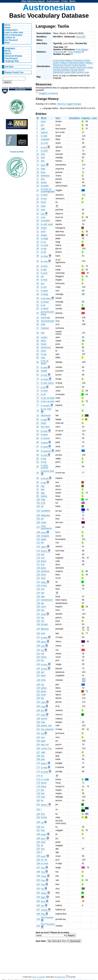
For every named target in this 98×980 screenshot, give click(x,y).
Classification (11, 58)
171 (38, 767)
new (43, 737)
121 (38, 578)
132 (38, 618)
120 (38, 575)
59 (38, 337)
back (43, 165)
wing (43, 500)
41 (38, 270)
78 (38, 411)
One (43, 868)
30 (38, 228)
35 (38, 245)
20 (38, 190)
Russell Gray (61, 977)
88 (38, 451)
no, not (44, 860)
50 (38, 302)
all (42, 845)
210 (38, 926)
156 (38, 710)
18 (38, 182)
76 (38, 401)
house (44, 344)
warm (43, 642)
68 (38, 371)
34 (38, 242)
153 (38, 698)
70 (38, 379)
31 (38, 232)
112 (38, 547)
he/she (44, 817)
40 (38, 266)
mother (44, 337)
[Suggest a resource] (48, 93)
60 (38, 341)
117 (38, 565)
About (7, 27)
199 (38, 876)
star (43, 610)
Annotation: (75, 118)
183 (38, 814)
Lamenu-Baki (70, 72)
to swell (44, 447)
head (43, 206)
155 (38, 706)
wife (43, 333)
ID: (38, 118)
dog (43, 486)
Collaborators (11, 30)
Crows (65, 1)
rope (43, 358)
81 (38, 423)
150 (38, 688)
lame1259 (81, 37)
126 (38, 597)
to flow (44, 586)
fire (42, 660)
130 (38, 610)
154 (38, 702)
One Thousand (48, 924)
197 (38, 867)
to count (44, 863)
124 (38, 589)
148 (38, 680)
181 (38, 805)
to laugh (44, 238)
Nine (43, 902)
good (43, 741)
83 (38, 431)
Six (42, 889)
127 (38, 600)
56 (38, 324)
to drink (44, 266)
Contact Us (10, 38)
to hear (44, 280)
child (43, 324)
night (43, 752)
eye (43, 283)
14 (38, 169)
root (43, 558)
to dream (45, 302)
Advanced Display (13, 56)
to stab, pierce (47, 383)
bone (43, 172)
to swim (44, 151)
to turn (44, 147)
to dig (43, 459)
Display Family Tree (14, 72)
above (44, 783)
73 (38, 391)
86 (38, 442)
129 (38, 607)
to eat (43, 252)
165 (38, 745)
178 (38, 793)
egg (43, 493)
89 (38, 455)
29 (38, 224)
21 (38, 195)
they (43, 830)
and (43, 849)
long (43, 706)
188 (38, 834)
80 (38, 419)
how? (43, 856)
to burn (44, 665)
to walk (44, 136)
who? (43, 839)
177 (38, 790)
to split (44, 420)
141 (38, 654)
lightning (45, 629)
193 (38, 852)
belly (43, 169)
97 (38, 489)
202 (38, 889)
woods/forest (47, 600)
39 (38, 261)
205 (38, 901)
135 (38, 629)
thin (43, 711)
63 (38, 351)
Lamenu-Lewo (83, 72)
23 (38, 202)
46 (38, 287)
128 (38, 603)
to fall (43, 483)
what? (44, 834)
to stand (44, 309)
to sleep (44, 294)
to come (44, 143)
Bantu (72, 1)
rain (43, 621)
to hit (43, 387)
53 (38, 313)
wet (42, 654)
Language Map (12, 61)
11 (38, 157)
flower (44, 561)
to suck (44, 273)
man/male (45, 318)
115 (38, 558)
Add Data (9, 67)
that (43, 793)
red (42, 685)
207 (38, 910)
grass (43, 568)
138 (38, 641)
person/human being (47, 313)
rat (42, 506)
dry (42, 650)
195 (38, 860)
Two (43, 872)
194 (38, 856)
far (42, 800)
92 (38, 467)
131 (38, 614)
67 (38, 367)
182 (38, 809)
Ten (43, 906)
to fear (44, 199)
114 (38, 554)
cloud (43, 614)
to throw (44, 478)
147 (38, 676)
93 (38, 473)
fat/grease (45, 515)
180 (38, 800)
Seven (44, 893)
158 (38, 719)
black (43, 676)
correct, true (46, 748)
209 (38, 919)
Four (43, 880)
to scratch (45, 406)
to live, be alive (48, 401)
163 (38, 737)
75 (38, 398)
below (44, 786)
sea (43, 589)
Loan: (94, 118)
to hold (44, 455)
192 (38, 849)
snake (44, 522)
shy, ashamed (47, 729)
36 (38, 249)
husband (45, 328)
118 (38, 568)
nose (43, 217)
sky (42, 603)
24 (38, 206)
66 (38, 362)
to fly (43, 503)
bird (43, 489)
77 (38, 405)
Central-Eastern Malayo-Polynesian (72, 62)
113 (38, 551)
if (41, 852)
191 (38, 845)
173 (38, 776)
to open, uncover (45, 467)
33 (38, 238)
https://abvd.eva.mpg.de (33, 1)
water (43, 582)
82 (38, 427)
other (43, 842)
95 (38, 482)
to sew (44, 367)
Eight (43, 897)
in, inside (45, 779)
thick (43, 715)
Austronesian (53, 1)
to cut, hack (46, 409)
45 (38, 283)
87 (38, 446)
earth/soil (45, 571)
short (43, 702)
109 (38, 536)
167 (38, 752)
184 (38, 817)
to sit (43, 305)
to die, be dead (48, 398)
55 (38, 321)
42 (38, 273)
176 (38, 786)
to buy (44, 462)
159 (38, 722)
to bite (44, 270)
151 (38, 691)
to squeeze (46, 451)
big (42, 698)
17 (38, 179)
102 (38, 506)
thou (43, 814)
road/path (45, 139)
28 (38, 221)
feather (44, 496)
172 (38, 772)
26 (38, 214)
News (7, 43)
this (42, 790)
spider (44, 539)
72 (38, 387)
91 (38, 462)
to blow (44, 638)
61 (38, 344)
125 (38, 593)
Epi (62, 72)
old (42, 734)
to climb (44, 772)
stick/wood (46, 415)
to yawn (44, 291)
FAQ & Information (14, 35)
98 (38, 493)
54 (38, 318)
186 (38, 827)
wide (43, 722)
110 (38, 539)
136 (38, 633)
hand (43, 121)
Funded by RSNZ (17, 152)
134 (38, 624)
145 (38, 668)
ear (42, 276)
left (42, 125)
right (43, 129)
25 (38, 210)
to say (44, 354)
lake (43, 597)
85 (38, 438)
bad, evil (45, 745)
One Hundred (47, 918)
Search (8, 53)
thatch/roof (46, 347)
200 (38, 880)
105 (38, 519)
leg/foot (44, 132)
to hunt (44, 375)
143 (38, 660)
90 (38, 459)
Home (7, 25)
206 (38, 905)
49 (38, 298)
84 (38, 435)
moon (43, 607)
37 (38, 252)
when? (44, 763)
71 (38, 383)
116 (38, 561)
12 (38, 161)
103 (38, 511)
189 (38, 838)
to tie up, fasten (45, 362)
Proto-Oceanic (74, 52)
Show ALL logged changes (69, 104)
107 (38, 527)
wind (43, 633)
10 (38, 154)
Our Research (11, 40)
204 (38, 897)
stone (43, 575)
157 (38, 715)
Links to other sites (14, 33)
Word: (44, 118)
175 (38, 783)
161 (38, 729)
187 (38, 830)
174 (38, 779)
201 (38, 884)
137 (38, 637)
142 (38, 657)
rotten (43, 547)
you (43, 827)
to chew (44, 256)
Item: (58, 118)
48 (38, 294)
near (43, 797)
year (43, 759)
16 (38, 176)
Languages (10, 48)
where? (44, 805)
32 (38, 235)
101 (38, 503)
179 (38, 797)
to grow (44, 443)
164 (38, 741)
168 (38, 756)
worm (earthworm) (46, 527)
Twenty (44, 910)
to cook (44, 261)
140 (38, 650)
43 (38, 276)
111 (38, 543)
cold (43, 646)
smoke (44, 669)
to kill (43, 394)
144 (38, 664)
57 (38, 328)
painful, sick (46, 726)
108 (38, 532)
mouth (44, 228)
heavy (44, 657)
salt (42, 593)
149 (38, 685)
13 (38, 165)
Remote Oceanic (69, 68)
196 (38, 863)
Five (43, 885)
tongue (44, 235)
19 (38, 186)
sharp (43, 423)
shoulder (45, 186)
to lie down (46, 298)
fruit (43, 565)
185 (38, 822)
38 (38, 256)
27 (38, 217)
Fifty (43, 914)
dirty (43, 154)
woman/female (47, 321)
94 (38, 478)
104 (38, 515)
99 (38, 496)
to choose (45, 438)
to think (44, 195)
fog (42, 618)
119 (38, 571)
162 (38, 733)
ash (43, 672)
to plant (44, 435)
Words (8, 51)
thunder (44, 624)
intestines (45, 176)
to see (44, 287)
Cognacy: (86, 118)
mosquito (45, 536)
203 (38, 893)
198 (38, 872)
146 (38, 672)
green (43, 691)
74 (38, 394)
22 (38, 199)
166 (38, 748)
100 (38, 500)
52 (38, 309)
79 (38, 415)
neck (43, 210)
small (43, 695)
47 (38, 291)
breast (44, 182)
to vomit (44, 245)
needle (44, 371)
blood (43, 202)
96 (38, 486)
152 (38, 695)
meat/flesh (46, 511)
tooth (43, 232)
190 (38, 842)
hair (43, 214)
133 (38, 621)
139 (38, 646)
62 (38, 347)
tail (42, 519)
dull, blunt (45, 427)
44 (38, 280)
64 (38, 354)
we (42, 823)
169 (38, 759)
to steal (44, 391)
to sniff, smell (47, 224)
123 (38, 586)
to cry (43, 242)
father (43, 341)
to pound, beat (47, 471)
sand (43, 578)
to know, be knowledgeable (48, 190)
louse (43, 533)
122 (38, 582)
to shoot (44, 379)
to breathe (45, 221)
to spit (44, 249)
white (43, 680)
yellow (44, 688)
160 (38, 726)
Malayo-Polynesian (74, 60)
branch (44, 551)
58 (38, 333)
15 (38, 172)
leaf (43, 554)
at (42, 776)
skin (43, 161)
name (43, 351)
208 (38, 914)
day (43, 756)
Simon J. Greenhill (38, 977)
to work (44, 431)
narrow (44, 719)
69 (38, 375)
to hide (44, 768)
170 (38, 763)
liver (43, 179)
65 (38, 358)
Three (44, 876)
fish (42, 543)
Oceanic (67, 65)
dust (43, 157)
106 (38, 522)
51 (38, 305)
